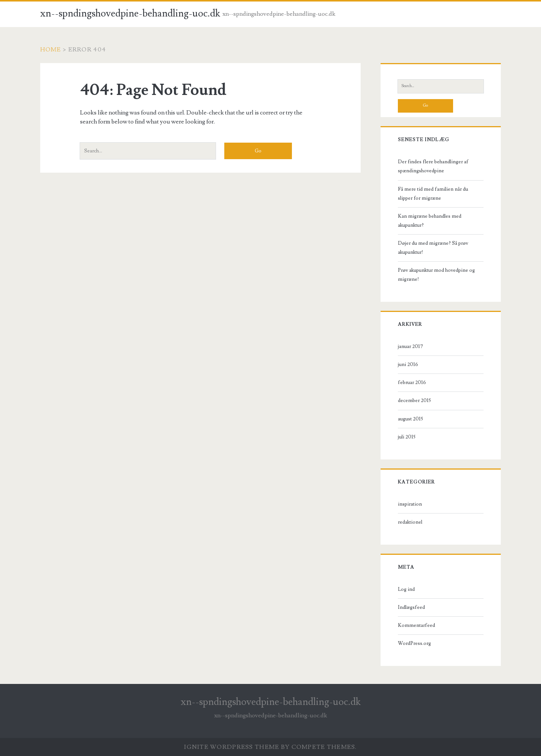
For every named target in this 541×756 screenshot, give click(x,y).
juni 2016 (408, 364)
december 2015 (414, 401)
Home (51, 50)
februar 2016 (412, 383)
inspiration (410, 504)
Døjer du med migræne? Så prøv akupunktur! (433, 248)
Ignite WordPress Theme (232, 747)
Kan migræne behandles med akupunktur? (430, 221)
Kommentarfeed (416, 625)
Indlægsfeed (411, 607)
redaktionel (410, 522)
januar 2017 (410, 346)
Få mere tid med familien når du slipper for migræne (433, 194)
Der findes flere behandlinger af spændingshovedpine (433, 166)
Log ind (406, 589)
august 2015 (410, 419)
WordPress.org (414, 643)
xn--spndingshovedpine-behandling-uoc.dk (130, 14)
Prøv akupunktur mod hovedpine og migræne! (436, 275)
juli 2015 (407, 437)
